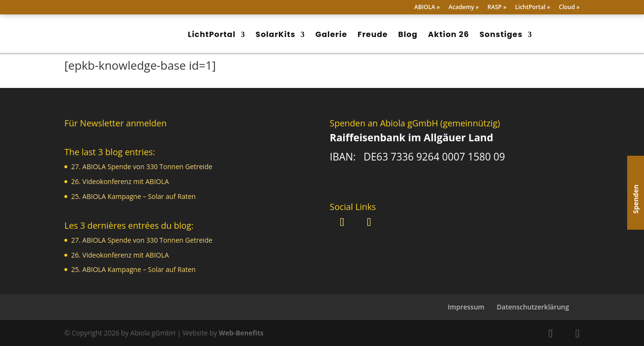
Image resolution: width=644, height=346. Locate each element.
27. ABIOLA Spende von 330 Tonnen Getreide (142, 167)
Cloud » (569, 8)
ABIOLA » (427, 8)
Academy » (464, 8)
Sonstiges (501, 34)
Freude (373, 34)
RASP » (497, 8)
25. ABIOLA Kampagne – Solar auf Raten (133, 196)
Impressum (466, 307)
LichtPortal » (533, 8)
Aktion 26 (449, 34)
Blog (408, 34)
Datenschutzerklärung (533, 307)
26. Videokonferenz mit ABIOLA (120, 181)
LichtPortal (212, 34)
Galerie (331, 34)
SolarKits (276, 34)
